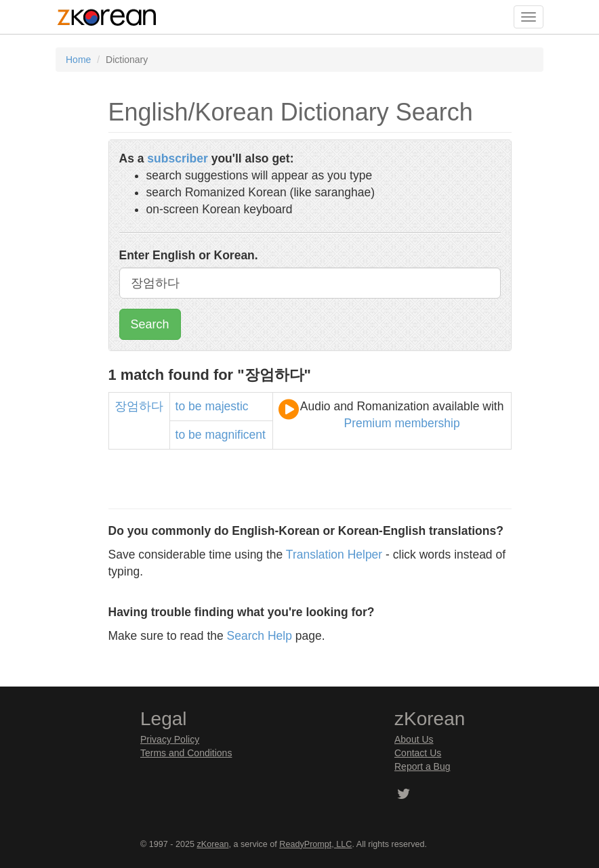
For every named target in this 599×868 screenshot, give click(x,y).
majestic (226, 406)
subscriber (177, 158)
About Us (414, 739)
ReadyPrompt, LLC (315, 844)
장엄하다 (139, 406)
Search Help (260, 636)
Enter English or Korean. (189, 255)
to (181, 406)
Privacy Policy (170, 739)
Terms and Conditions (186, 753)
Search (150, 324)
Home (78, 60)
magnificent (235, 435)
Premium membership (402, 423)
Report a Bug (422, 766)
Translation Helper (334, 555)
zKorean (213, 844)
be (195, 406)
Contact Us (418, 753)
